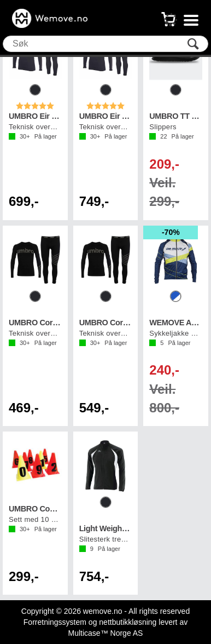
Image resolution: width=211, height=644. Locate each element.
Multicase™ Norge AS (106, 633)
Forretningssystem (55, 622)
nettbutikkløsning (128, 622)
